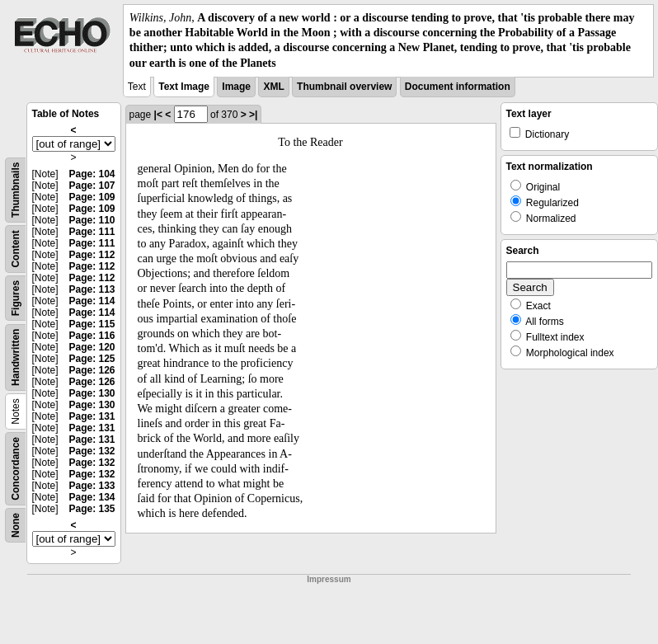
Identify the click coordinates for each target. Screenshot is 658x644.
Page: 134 (92, 497)
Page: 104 (92, 174)
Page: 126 (92, 370)
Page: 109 (92, 197)
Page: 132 (92, 451)
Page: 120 (92, 347)
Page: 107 (92, 186)
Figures (16, 298)
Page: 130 (92, 393)
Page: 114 (92, 301)
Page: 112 (92, 255)
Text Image (184, 87)
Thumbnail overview (344, 87)
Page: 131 (92, 416)
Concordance (16, 469)
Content (16, 249)
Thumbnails (16, 189)
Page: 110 (92, 220)
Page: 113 (92, 289)
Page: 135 (92, 509)
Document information (458, 87)
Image (236, 87)
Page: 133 (92, 486)
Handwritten (16, 357)
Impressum (329, 579)
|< (158, 115)
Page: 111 (92, 232)
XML (273, 87)
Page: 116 (92, 336)
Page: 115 (92, 324)
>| (253, 115)
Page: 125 (92, 359)
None (16, 525)
